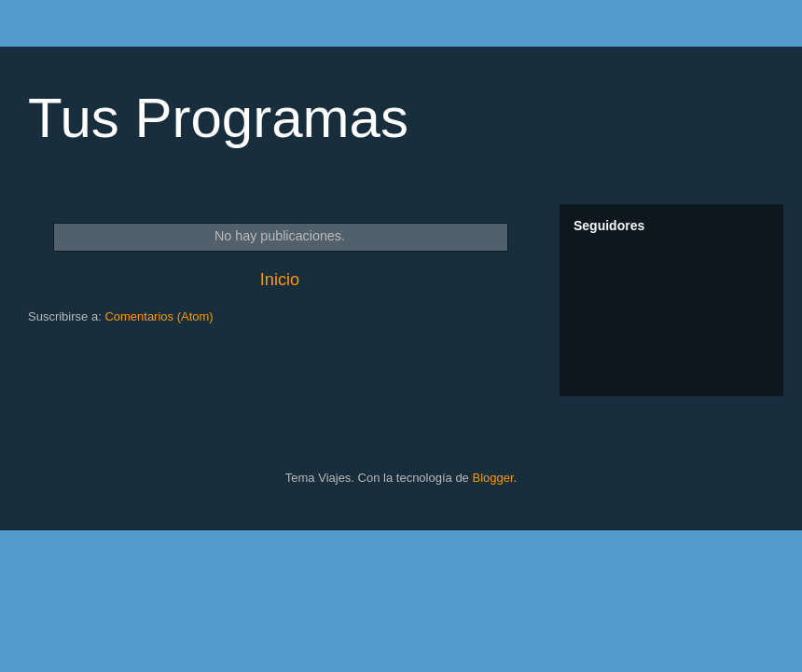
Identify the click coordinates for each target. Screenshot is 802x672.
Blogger (492, 478)
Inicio (280, 280)
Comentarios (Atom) (159, 316)
